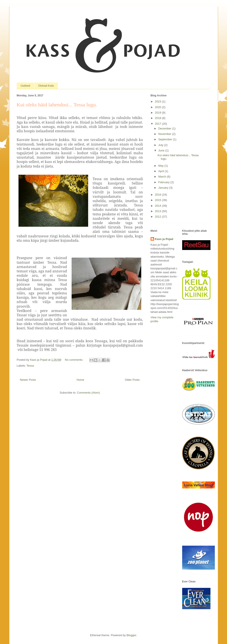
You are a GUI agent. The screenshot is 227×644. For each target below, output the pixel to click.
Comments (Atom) (88, 393)
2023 (159, 101)
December (165, 128)
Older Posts (132, 380)
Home (80, 380)
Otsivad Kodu (46, 86)
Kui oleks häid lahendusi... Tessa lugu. (57, 105)
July (161, 145)
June (162, 150)
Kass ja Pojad (164, 239)
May (161, 166)
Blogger (131, 635)
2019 (159, 113)
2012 (159, 217)
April (161, 171)
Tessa (30, 366)
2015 (159, 200)
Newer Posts (28, 380)
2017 (159, 124)
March (163, 177)
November (165, 134)
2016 (159, 195)
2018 (159, 118)
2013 (159, 211)
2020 (159, 107)
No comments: (74, 360)
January (164, 188)
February (164, 182)
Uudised (25, 86)
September (166, 139)
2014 (159, 206)
